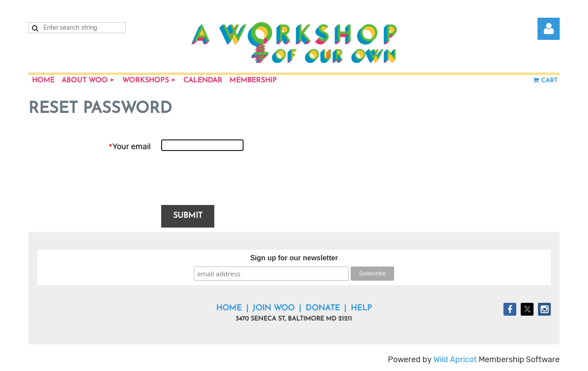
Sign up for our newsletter (294, 258)
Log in (549, 29)
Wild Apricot (455, 359)
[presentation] (228, 179)
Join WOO (273, 308)
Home (229, 308)
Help (361, 308)
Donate (323, 308)
